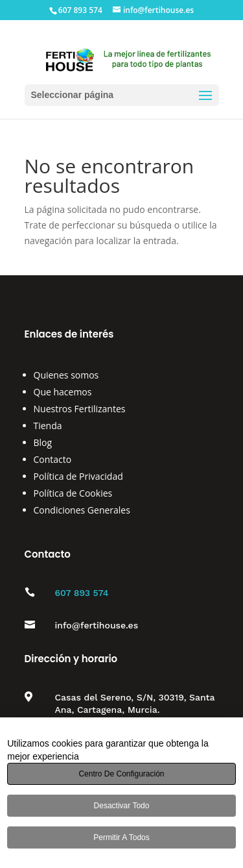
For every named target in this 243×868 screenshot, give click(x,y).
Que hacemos (63, 392)
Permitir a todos (121, 837)
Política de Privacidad (78, 476)
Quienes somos (66, 375)
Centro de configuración (121, 774)
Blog (43, 442)
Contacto (53, 459)
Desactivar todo (122, 806)
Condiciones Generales (82, 510)
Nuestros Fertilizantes (80, 409)
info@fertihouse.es (97, 625)
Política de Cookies (73, 493)
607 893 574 (82, 593)
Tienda (48, 426)
